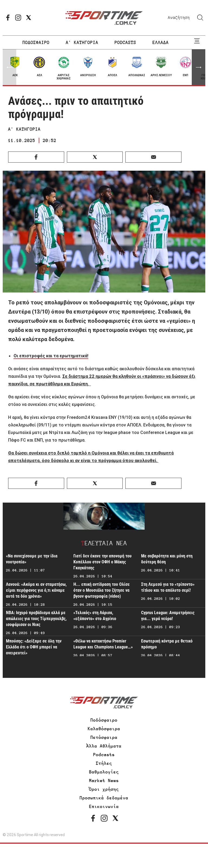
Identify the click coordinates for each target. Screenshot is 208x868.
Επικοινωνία (104, 806)
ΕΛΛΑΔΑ (161, 42)
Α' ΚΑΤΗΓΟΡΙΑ (82, 42)
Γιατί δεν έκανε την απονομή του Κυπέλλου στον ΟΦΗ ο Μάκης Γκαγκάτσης (103, 562)
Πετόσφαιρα (104, 737)
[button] (199, 67)
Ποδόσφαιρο (104, 720)
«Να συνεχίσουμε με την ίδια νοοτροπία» (32, 559)
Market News (104, 780)
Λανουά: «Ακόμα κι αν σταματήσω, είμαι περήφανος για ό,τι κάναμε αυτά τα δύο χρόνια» (36, 590)
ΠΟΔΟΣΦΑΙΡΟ (36, 42)
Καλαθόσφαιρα (104, 729)
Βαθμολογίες (104, 772)
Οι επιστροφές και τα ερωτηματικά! (51, 356)
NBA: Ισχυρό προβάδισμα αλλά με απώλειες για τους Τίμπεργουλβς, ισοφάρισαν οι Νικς (36, 619)
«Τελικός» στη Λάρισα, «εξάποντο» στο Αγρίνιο (95, 616)
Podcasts (104, 755)
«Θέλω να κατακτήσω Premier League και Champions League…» (103, 644)
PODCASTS (125, 42)
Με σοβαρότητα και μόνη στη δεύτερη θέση (167, 559)
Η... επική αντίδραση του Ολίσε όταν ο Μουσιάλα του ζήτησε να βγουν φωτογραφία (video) (102, 590)
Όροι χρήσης (104, 789)
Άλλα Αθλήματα (104, 746)
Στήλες (104, 763)
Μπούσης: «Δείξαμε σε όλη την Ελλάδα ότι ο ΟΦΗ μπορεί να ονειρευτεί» (34, 647)
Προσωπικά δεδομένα (104, 798)
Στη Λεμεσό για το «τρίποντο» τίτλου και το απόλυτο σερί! (168, 587)
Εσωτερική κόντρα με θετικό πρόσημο (167, 644)
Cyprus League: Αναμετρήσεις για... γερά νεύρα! (168, 616)
